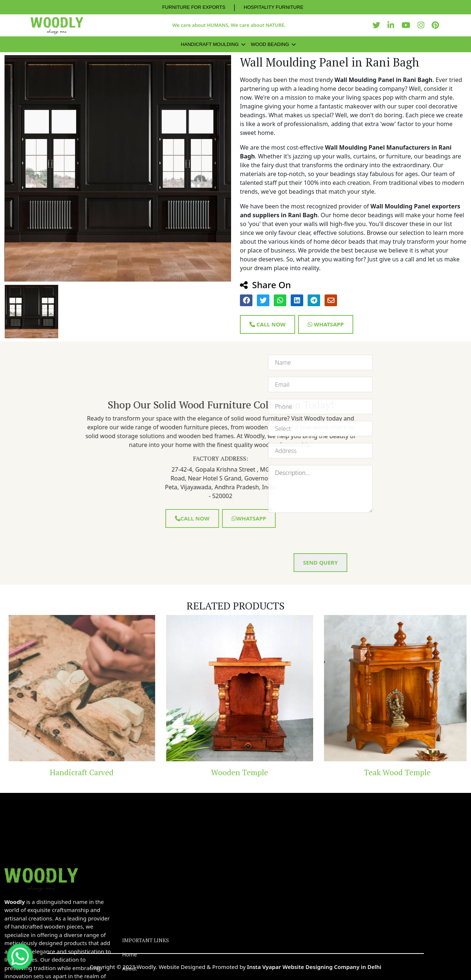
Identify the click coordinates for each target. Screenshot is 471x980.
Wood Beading (270, 44)
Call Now (268, 324)
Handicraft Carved (107, 772)
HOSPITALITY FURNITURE (273, 7)
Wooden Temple (265, 772)
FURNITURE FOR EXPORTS (194, 7)
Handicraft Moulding (210, 44)
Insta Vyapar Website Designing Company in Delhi (314, 967)
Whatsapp (326, 324)
